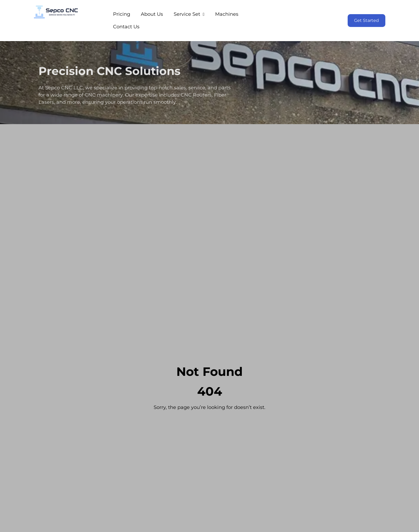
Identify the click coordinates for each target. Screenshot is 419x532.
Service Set (189, 14)
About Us (152, 14)
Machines (227, 14)
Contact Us (126, 27)
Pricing (122, 14)
